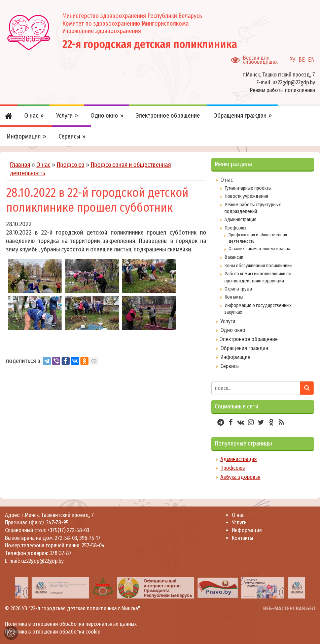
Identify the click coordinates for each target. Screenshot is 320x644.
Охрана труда (238, 289)
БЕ (302, 60)
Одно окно (233, 330)
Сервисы (230, 366)
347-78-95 (57, 523)
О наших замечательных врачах (259, 249)
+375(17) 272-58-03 (68, 530)
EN (311, 60)
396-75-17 (90, 538)
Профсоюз (70, 165)
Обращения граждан (244, 348)
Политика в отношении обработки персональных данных (71, 624)
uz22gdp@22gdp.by (294, 82)
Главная (20, 165)
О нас (43, 165)
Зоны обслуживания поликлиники (258, 266)
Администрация (240, 219)
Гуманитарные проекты (248, 188)
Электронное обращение (249, 339)
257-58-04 (93, 545)
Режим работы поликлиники (282, 90)
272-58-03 (66, 538)
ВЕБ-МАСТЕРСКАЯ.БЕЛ (289, 608)
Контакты (234, 297)
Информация (235, 357)
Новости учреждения (246, 196)
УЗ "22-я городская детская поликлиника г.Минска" (81, 608)
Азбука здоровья (240, 477)
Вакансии (234, 257)
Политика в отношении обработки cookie (53, 632)
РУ (292, 60)
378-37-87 (61, 553)
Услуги (228, 321)
